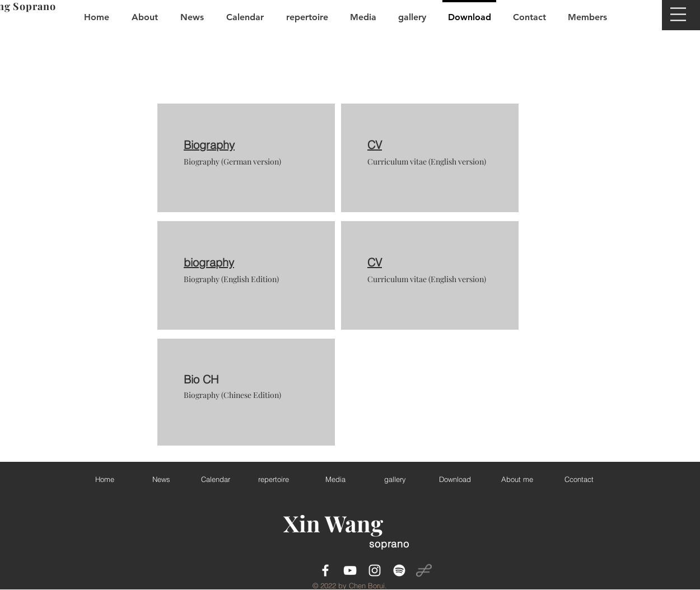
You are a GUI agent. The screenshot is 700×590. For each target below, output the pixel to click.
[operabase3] (424, 570)
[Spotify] (399, 570)
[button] (678, 14)
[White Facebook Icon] (325, 570)
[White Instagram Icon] (375, 570)
